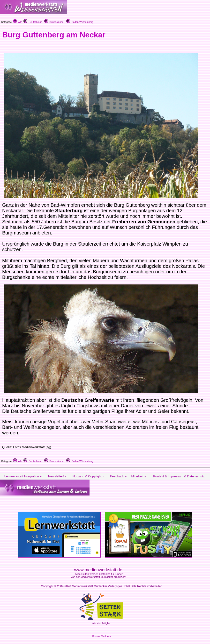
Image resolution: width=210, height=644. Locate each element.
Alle (18, 22)
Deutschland (33, 22)
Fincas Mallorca (101, 636)
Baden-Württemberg (80, 22)
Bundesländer (54, 22)
